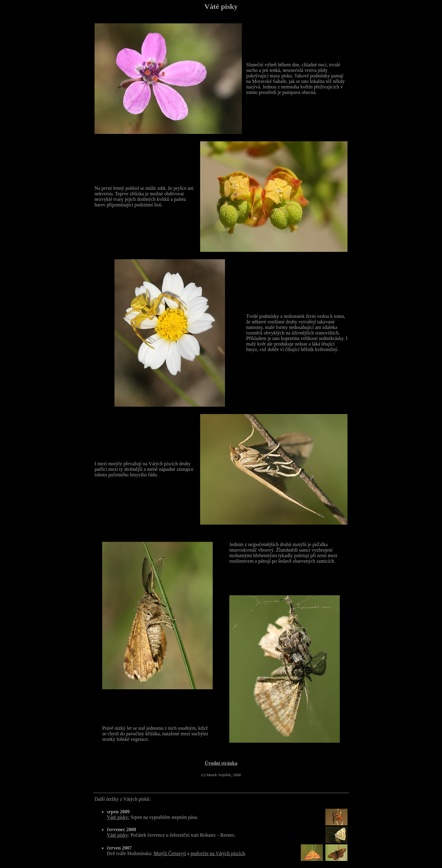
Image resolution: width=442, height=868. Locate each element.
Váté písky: (118, 817)
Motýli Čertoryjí (170, 853)
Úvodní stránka (221, 763)
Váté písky (117, 835)
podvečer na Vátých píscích (218, 853)
